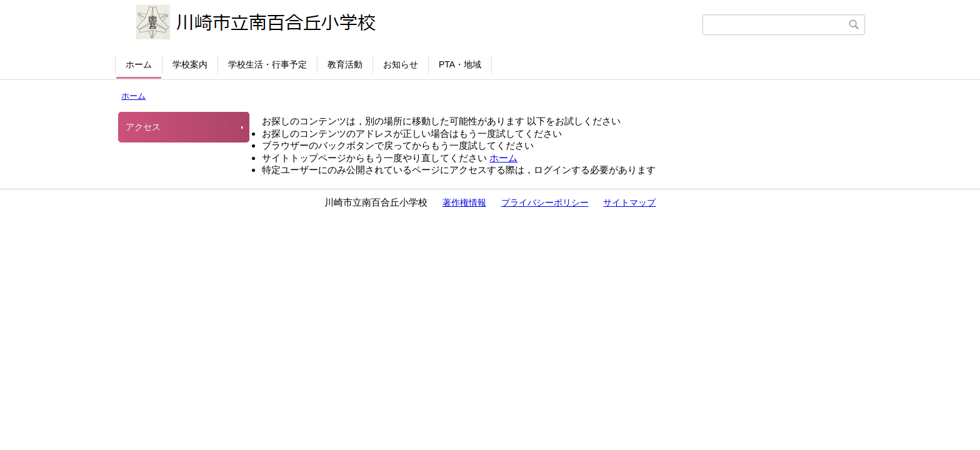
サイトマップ (629, 202)
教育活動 (345, 64)
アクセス (143, 127)
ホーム (139, 64)
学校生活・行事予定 (267, 64)
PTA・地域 (460, 64)
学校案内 (190, 64)
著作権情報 (464, 202)
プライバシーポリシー (545, 202)
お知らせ (401, 64)
